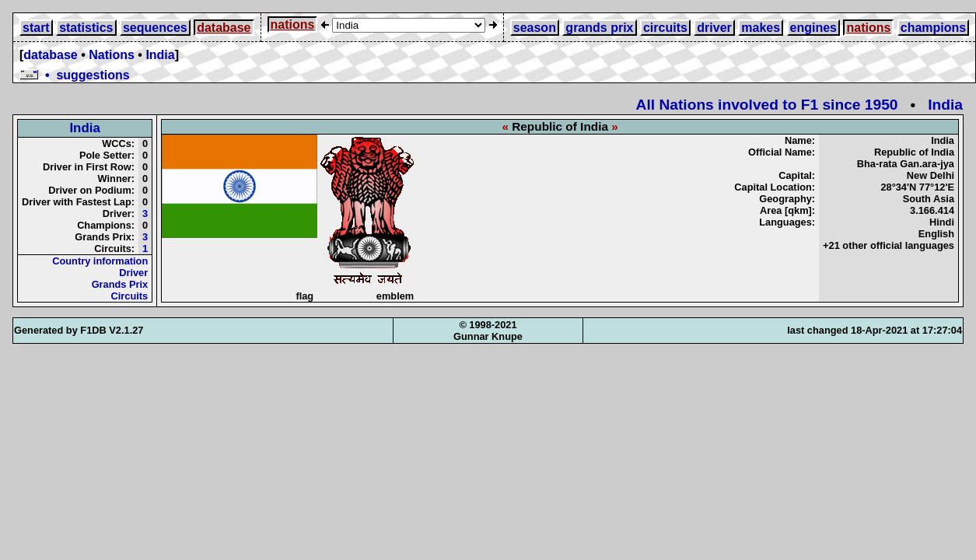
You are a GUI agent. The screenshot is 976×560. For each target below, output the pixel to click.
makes (761, 28)
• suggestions (75, 75)
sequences (155, 28)
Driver (133, 273)
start (36, 28)
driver (714, 28)
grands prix (599, 28)
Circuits (130, 296)
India (160, 55)
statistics (86, 28)
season (535, 28)
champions (933, 28)
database (224, 28)
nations (293, 24)
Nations (112, 55)
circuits (665, 28)
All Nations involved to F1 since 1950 (767, 105)
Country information (100, 261)
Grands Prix (120, 284)
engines (813, 28)
